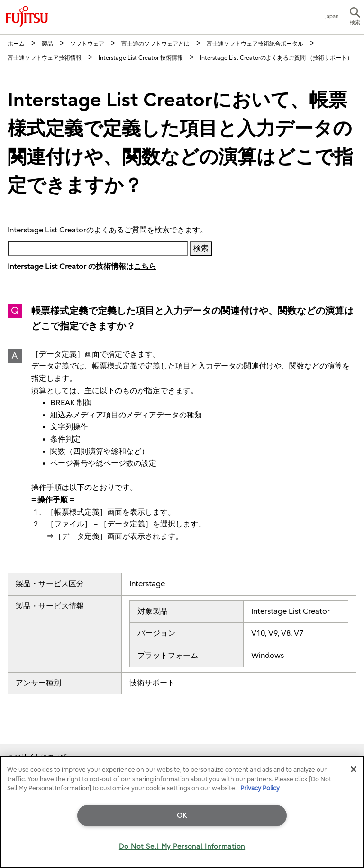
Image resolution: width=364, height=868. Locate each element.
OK (182, 816)
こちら (145, 267)
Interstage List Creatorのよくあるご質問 (77, 230)
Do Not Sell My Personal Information (182, 846)
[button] (355, 17)
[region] (182, 812)
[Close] (354, 769)
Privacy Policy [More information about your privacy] (260, 788)
